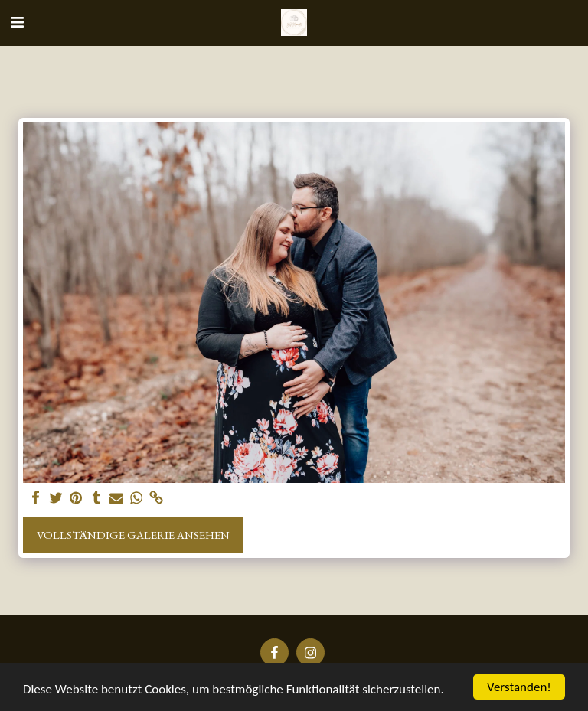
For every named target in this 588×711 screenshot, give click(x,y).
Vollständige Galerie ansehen (133, 535)
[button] (17, 22)
